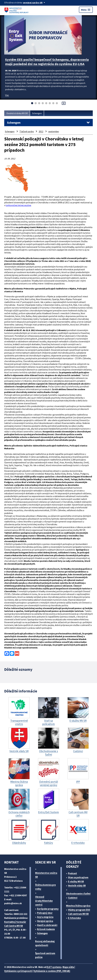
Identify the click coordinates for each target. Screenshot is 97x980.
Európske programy (48, 909)
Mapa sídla (68, 967)
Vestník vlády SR (77, 886)
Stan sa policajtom (78, 877)
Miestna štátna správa (78, 906)
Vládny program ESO (79, 910)
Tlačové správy (27, 131)
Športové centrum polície (45, 955)
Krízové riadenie (46, 929)
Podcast (73, 873)
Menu (86, 10)
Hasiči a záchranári (47, 925)
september (54, 131)
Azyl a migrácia (45, 917)
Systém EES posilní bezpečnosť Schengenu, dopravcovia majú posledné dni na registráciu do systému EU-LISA (47, 62)
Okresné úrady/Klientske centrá (44, 901)
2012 (41, 131)
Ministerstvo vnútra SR (46, 875)
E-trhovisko (74, 918)
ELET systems (54, 967)
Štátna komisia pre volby (45, 887)
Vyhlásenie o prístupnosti (18, 971)
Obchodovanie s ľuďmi (78, 894)
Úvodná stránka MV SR (17, 113)
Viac (7, 95)
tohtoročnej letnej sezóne (18, 205)
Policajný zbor (45, 913)
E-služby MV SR (76, 882)
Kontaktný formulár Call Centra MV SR (15, 924)
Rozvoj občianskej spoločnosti (45, 943)
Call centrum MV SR (78, 914)
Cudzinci (73, 898)
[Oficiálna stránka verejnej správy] (34, 3)
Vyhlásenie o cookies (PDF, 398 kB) (52, 971)
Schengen (37, 113)
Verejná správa (45, 921)
